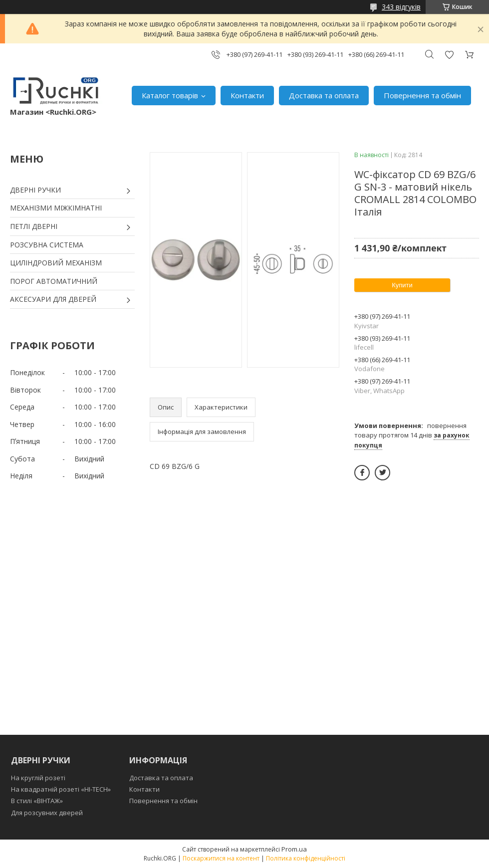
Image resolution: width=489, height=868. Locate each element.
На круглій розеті (38, 778)
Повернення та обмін (422, 95)
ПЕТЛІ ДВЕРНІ (34, 226)
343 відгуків (401, 7)
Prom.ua (294, 849)
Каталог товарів (170, 95)
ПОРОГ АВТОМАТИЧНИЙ (54, 281)
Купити (402, 285)
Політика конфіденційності (306, 858)
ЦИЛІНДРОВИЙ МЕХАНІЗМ (56, 263)
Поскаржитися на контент (221, 858)
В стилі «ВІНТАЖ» (37, 801)
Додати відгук (449, 55)
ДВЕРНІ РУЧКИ (35, 190)
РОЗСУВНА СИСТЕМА (47, 245)
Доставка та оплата (324, 95)
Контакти (247, 95)
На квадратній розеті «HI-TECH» (61, 789)
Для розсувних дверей (47, 813)
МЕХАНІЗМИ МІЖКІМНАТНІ (56, 208)
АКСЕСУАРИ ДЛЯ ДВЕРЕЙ (53, 299)
